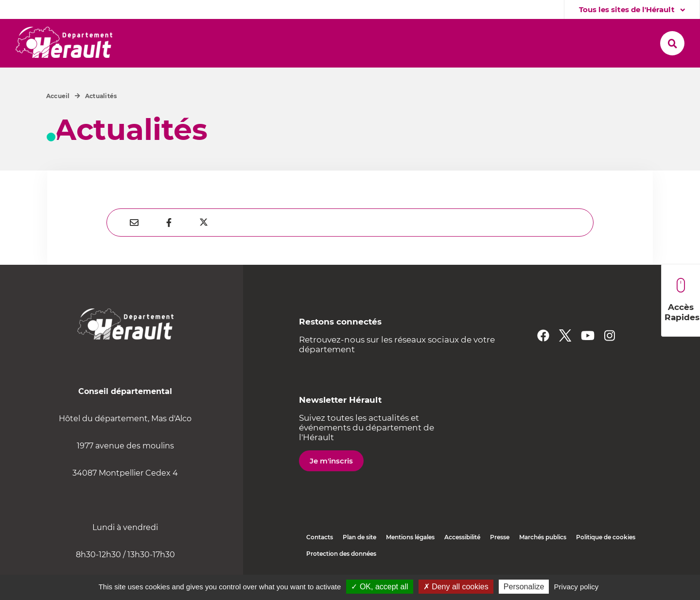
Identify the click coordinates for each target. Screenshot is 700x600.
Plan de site (359, 537)
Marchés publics (543, 537)
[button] (173, 43)
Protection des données (341, 554)
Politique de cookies (606, 537)
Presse (500, 537)
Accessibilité (462, 537)
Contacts (320, 537)
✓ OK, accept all (379, 587)
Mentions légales (410, 537)
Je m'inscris (331, 461)
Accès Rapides (682, 300)
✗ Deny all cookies (456, 587)
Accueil (58, 96)
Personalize (524, 587)
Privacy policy (577, 587)
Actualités (101, 96)
